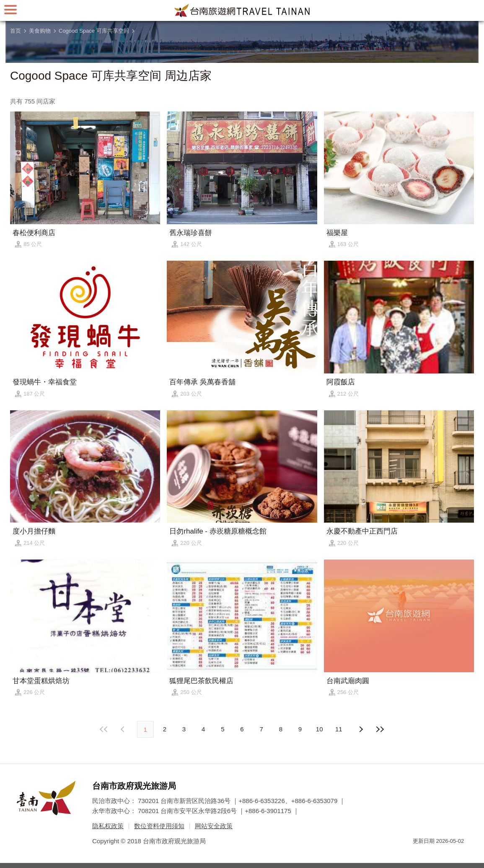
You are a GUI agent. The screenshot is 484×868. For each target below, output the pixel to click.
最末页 (380, 729)
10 (320, 729)
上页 (360, 729)
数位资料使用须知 (159, 826)
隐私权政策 (108, 826)
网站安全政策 (214, 826)
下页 (124, 729)
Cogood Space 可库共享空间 (94, 31)
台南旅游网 (242, 10)
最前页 (104, 729)
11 (339, 729)
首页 (16, 31)
